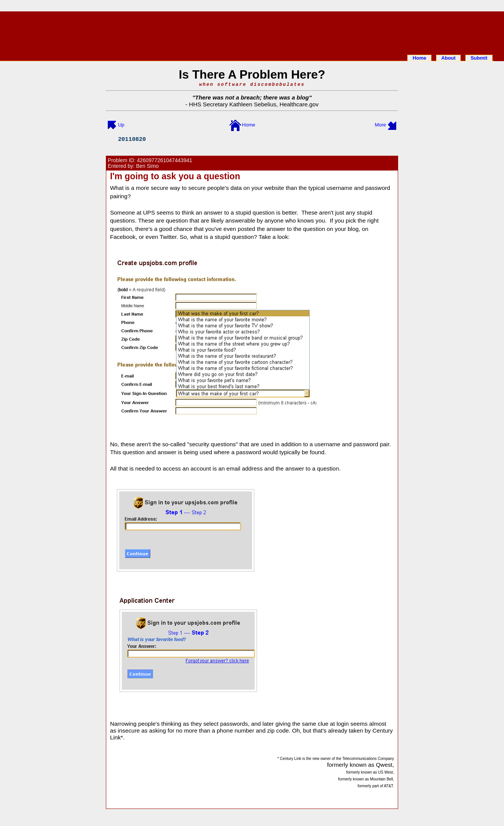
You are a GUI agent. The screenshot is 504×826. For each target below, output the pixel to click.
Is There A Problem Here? (252, 74)
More (380, 125)
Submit (479, 58)
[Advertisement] (252, 32)
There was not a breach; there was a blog (252, 97)
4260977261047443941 (165, 160)
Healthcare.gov (299, 104)
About (449, 58)
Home (419, 58)
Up (121, 125)
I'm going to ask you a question (175, 176)
